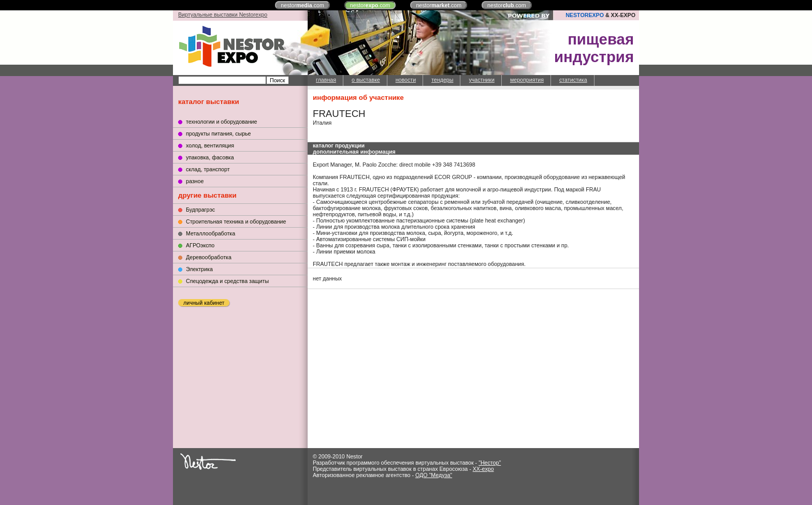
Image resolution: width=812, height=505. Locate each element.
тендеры (442, 80)
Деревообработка (209, 257)
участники (481, 80)
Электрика (199, 269)
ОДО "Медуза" (434, 475)
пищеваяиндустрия (594, 48)
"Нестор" (490, 463)
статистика (573, 80)
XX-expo (483, 469)
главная (326, 80)
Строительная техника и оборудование (236, 221)
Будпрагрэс (200, 210)
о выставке (366, 80)
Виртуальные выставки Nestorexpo (223, 14)
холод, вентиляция (210, 145)
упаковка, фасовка (210, 157)
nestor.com (302, 5)
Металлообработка (211, 233)
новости (406, 80)
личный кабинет (204, 303)
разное (195, 181)
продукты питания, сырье (219, 133)
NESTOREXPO (585, 15)
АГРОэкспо (200, 245)
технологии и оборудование (221, 122)
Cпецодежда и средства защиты (227, 281)
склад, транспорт (208, 169)
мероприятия (527, 80)
